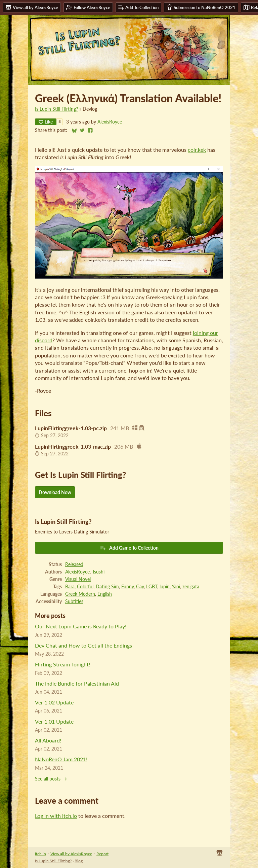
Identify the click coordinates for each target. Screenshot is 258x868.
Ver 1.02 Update (54, 702)
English (105, 594)
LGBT (152, 587)
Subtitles (74, 601)
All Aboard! (48, 740)
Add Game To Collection (129, 548)
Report (102, 854)
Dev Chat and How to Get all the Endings (83, 645)
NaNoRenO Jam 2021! (61, 759)
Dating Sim (107, 587)
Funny (127, 587)
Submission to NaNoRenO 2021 (201, 7)
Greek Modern (80, 594)
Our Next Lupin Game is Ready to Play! (81, 626)
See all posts (48, 779)
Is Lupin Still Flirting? (56, 109)
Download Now (55, 492)
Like (46, 122)
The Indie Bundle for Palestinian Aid (77, 683)
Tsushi (98, 572)
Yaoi (176, 587)
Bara (70, 587)
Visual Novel (78, 579)
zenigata (191, 587)
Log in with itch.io (56, 816)
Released (74, 564)
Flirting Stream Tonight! (62, 664)
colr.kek (197, 150)
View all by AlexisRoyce (71, 854)
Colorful (85, 587)
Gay (140, 587)
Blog (79, 861)
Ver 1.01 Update (54, 721)
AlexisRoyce (110, 122)
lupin (165, 587)
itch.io (40, 854)
